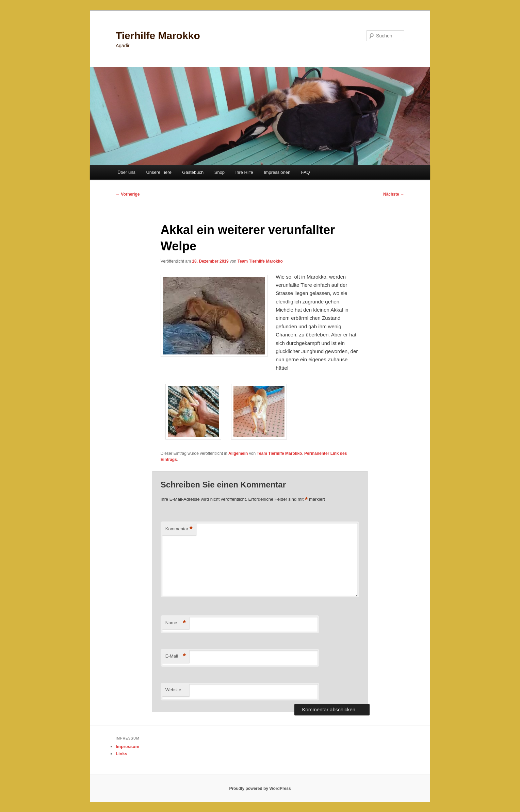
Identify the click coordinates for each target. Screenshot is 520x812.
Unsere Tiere (159, 172)
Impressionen (277, 172)
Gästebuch (193, 172)
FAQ (306, 172)
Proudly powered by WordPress (260, 789)
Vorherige (128, 194)
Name (176, 623)
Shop (220, 172)
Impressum (127, 747)
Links (121, 754)
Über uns (126, 172)
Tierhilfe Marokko (158, 36)
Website (173, 690)
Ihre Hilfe (244, 172)
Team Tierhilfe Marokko (260, 261)
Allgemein (238, 453)
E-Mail (176, 656)
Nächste (394, 194)
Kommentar (179, 529)
